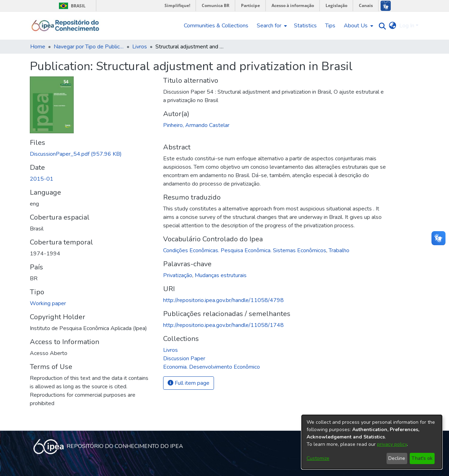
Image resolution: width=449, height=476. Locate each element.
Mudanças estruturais (221, 275)
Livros (140, 47)
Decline (397, 458)
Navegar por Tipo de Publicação (89, 47)
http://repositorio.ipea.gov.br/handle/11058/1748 (223, 325)
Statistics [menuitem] (305, 26)
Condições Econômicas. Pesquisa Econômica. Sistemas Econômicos (245, 250)
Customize (318, 458)
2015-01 (42, 179)
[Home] (65, 26)
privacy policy (392, 444)
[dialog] (372, 442)
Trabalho (339, 250)
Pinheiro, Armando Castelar (196, 125)
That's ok (422, 458)
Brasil (71, 6)
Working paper (48, 303)
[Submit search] (381, 26)
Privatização (178, 275)
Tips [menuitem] (330, 26)
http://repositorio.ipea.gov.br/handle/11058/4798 (223, 300)
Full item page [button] (189, 383)
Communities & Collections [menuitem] (216, 26)
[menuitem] (271, 26)
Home (38, 47)
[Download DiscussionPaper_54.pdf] (76, 154)
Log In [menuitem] (407, 26)
